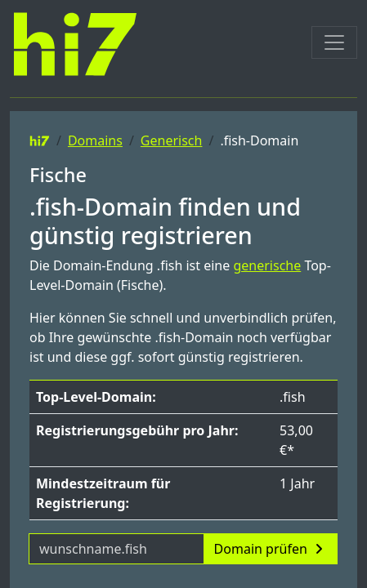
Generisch (172, 140)
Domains (95, 140)
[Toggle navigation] (334, 42)
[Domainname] (116, 549)
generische (267, 265)
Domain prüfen (271, 549)
